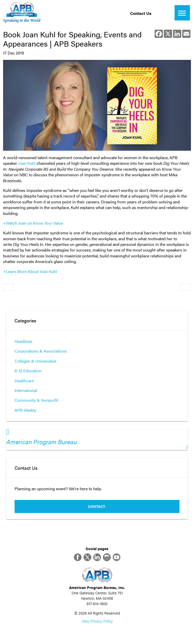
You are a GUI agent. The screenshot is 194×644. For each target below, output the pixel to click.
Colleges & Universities (36, 361)
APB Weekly (25, 410)
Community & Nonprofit (36, 400)
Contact (96, 506)
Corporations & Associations (41, 351)
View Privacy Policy (97, 621)
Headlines (24, 341)
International (26, 390)
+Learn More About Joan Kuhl (30, 271)
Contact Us (141, 13)
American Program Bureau (42, 442)
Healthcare (24, 381)
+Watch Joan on (33, 223)
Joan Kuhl (27, 163)
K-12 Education (28, 371)
